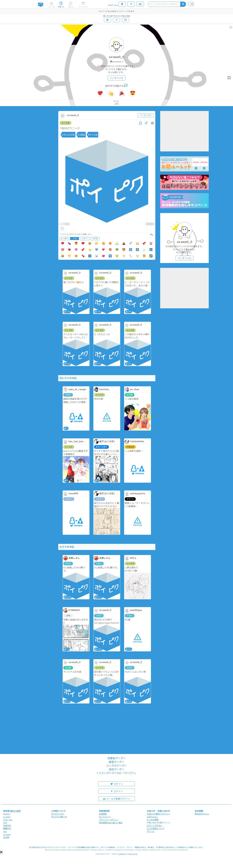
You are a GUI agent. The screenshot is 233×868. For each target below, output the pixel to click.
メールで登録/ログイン (117, 799)
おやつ (85, 238)
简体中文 (7, 826)
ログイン (116, 784)
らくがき (66, 123)
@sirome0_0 (118, 62)
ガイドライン (105, 817)
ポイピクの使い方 (59, 817)
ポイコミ (151, 831)
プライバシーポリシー (109, 820)
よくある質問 (153, 820)
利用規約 (103, 814)
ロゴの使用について (156, 828)
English (7, 814)
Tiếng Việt (8, 820)
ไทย (5, 832)
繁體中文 (7, 828)
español (7, 817)
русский (7, 834)
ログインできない (155, 826)
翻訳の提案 (15, 811)
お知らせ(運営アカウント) (158, 814)
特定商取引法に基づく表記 (111, 823)
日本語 (6, 837)
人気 (75, 238)
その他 (95, 238)
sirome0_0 (117, 57)
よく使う (64, 238)
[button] (1, 852)
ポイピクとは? (58, 814)
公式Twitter (152, 817)
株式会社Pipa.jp (202, 814)
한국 (5, 823)
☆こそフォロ (116, 78)
